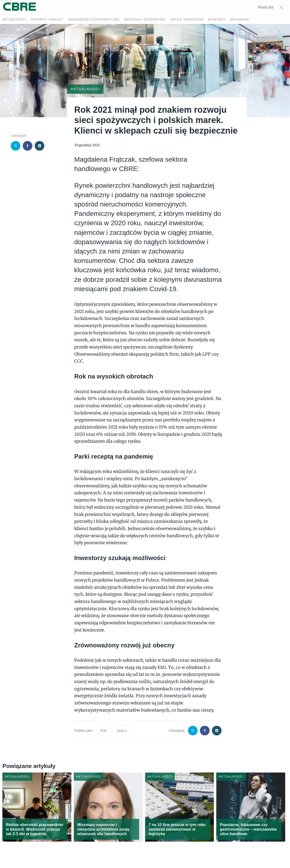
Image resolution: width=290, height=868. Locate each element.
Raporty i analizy (47, 19)
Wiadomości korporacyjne (94, 19)
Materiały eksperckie (145, 19)
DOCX (122, 731)
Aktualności (14, 19)
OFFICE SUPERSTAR (187, 19)
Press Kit (266, 7)
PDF (103, 731)
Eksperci (217, 19)
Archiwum (239, 19)
